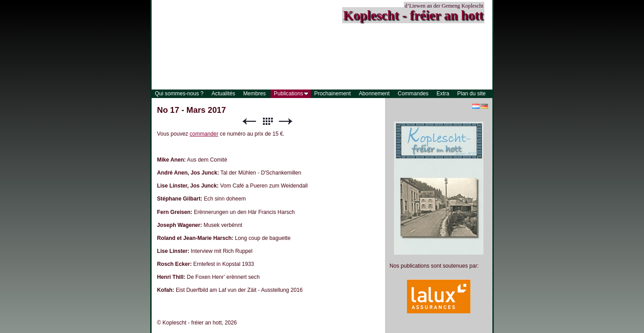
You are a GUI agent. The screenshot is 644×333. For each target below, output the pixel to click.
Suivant (286, 122)
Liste (267, 122)
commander (204, 134)
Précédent (249, 122)
